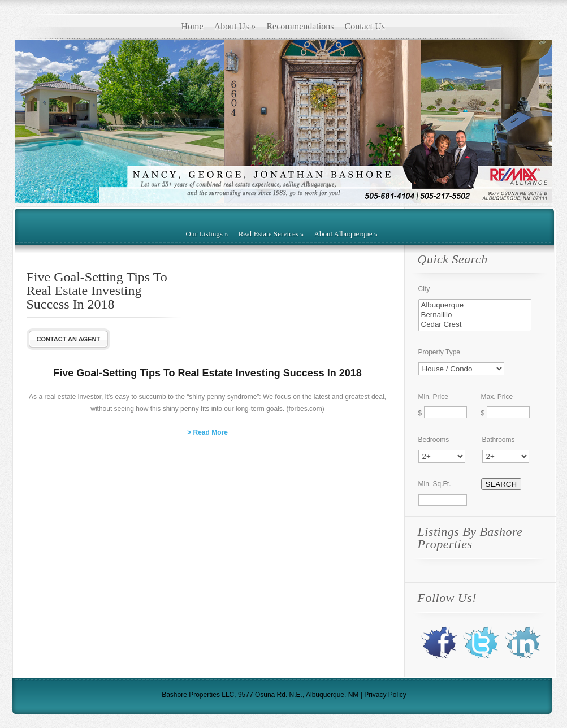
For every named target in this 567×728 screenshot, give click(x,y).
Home (192, 26)
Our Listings (207, 234)
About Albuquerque (346, 234)
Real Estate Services (271, 234)
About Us (235, 26)
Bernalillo (475, 315)
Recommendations (300, 26)
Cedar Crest (475, 325)
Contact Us (365, 26)
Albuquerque (475, 305)
